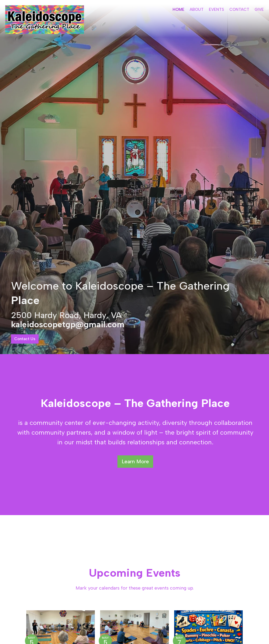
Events (216, 9)
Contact (239, 9)
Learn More (135, 461)
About (197, 9)
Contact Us (25, 339)
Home (179, 9)
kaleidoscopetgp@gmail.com (68, 324)
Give (259, 9)
